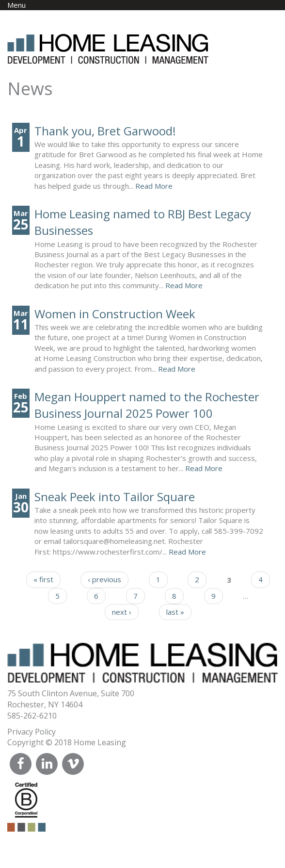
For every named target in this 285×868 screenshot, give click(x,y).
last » (175, 612)
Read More (154, 186)
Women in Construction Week (115, 314)
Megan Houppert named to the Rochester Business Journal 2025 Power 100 (147, 405)
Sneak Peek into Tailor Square (115, 497)
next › (122, 612)
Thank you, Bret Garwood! (105, 131)
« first (43, 579)
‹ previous (104, 579)
